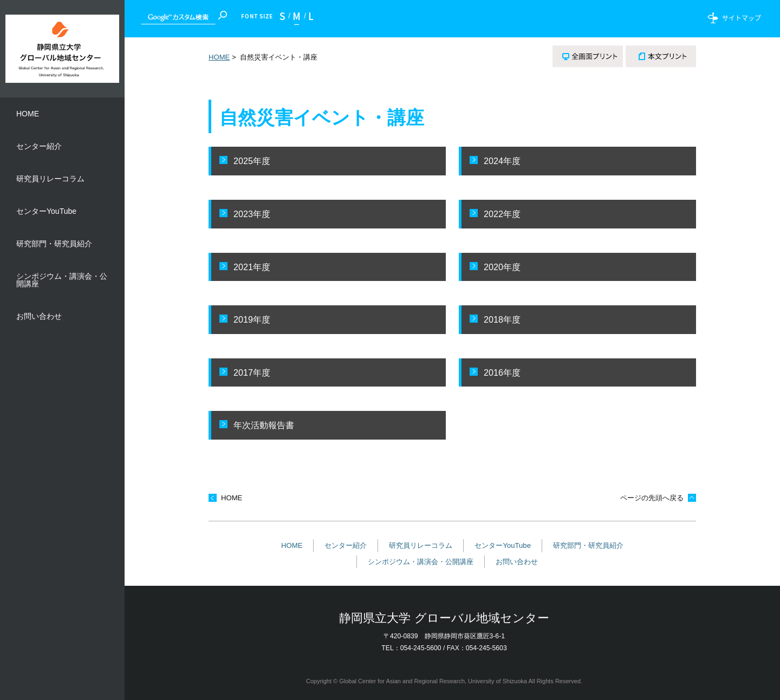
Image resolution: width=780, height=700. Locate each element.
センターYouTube (503, 545)
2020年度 (502, 267)
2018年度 (502, 319)
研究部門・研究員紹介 (588, 545)
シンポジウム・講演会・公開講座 (421, 562)
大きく (308, 19)
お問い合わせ (517, 562)
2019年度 (252, 319)
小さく (285, 19)
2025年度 (252, 161)
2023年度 (252, 214)
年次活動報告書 (264, 425)
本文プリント (661, 56)
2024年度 (502, 161)
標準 (297, 19)
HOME (219, 57)
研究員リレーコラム (421, 545)
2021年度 (252, 267)
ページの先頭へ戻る (652, 498)
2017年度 (252, 372)
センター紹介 (346, 545)
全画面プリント (588, 56)
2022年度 (502, 214)
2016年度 (502, 372)
